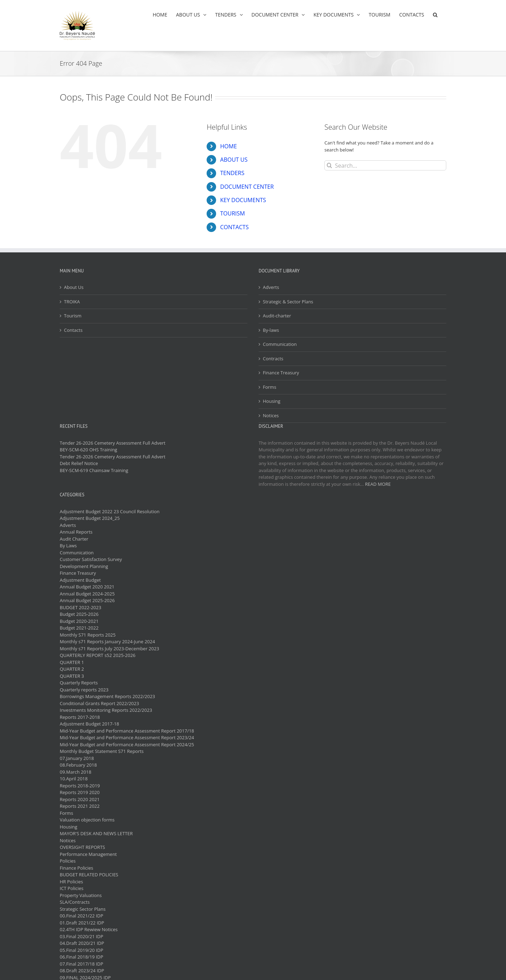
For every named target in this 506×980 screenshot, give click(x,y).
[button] (435, 15)
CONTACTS (235, 227)
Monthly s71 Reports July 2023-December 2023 (109, 649)
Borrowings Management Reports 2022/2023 (107, 696)
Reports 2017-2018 (80, 717)
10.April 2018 (74, 779)
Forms (270, 387)
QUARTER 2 (72, 669)
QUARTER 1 (72, 662)
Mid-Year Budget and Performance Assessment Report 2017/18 (127, 731)
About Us (74, 287)
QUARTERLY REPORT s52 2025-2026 (98, 655)
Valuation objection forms (87, 820)
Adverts (271, 287)
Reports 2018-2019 (80, 786)
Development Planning (84, 566)
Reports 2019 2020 (80, 792)
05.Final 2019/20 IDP (82, 950)
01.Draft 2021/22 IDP (82, 923)
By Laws (68, 546)
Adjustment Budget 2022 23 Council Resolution (110, 511)
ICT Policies (72, 888)
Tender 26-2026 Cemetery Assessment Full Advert (113, 443)
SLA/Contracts (75, 902)
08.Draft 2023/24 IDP (82, 971)
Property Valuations (81, 895)
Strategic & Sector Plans (288, 302)
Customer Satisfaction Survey (91, 559)
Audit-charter (277, 316)
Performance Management (88, 854)
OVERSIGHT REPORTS (82, 847)
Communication (280, 344)
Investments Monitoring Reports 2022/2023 (106, 710)
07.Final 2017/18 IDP (82, 964)
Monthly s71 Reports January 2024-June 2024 (107, 641)
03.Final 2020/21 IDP (82, 936)
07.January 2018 (77, 758)
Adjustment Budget (80, 580)
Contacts (73, 330)
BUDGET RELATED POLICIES (89, 875)
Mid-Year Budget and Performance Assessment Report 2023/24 (127, 737)
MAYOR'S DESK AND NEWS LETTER (96, 833)
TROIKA (72, 302)
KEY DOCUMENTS (243, 200)
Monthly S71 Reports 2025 (88, 635)
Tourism (73, 316)
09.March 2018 (76, 772)
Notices (271, 415)
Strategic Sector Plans (83, 909)
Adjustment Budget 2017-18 (89, 724)
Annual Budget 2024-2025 (87, 594)
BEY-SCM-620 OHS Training (88, 450)
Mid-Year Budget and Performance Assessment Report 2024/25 (127, 744)
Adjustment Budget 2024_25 (90, 518)
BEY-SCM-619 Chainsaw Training (94, 470)
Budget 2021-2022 (79, 628)
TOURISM (233, 213)
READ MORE (378, 484)
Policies (68, 861)
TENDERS (232, 173)
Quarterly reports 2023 (84, 690)
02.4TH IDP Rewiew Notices (89, 929)
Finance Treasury (281, 373)
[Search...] (385, 165)
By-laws (271, 330)
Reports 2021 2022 (80, 806)
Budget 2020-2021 (79, 621)
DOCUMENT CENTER (247, 187)
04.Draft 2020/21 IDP (82, 943)
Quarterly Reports (79, 683)
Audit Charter (74, 539)
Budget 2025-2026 (79, 614)
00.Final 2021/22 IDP (82, 916)
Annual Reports (76, 532)
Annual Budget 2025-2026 (87, 600)
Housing (272, 401)
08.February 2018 (78, 765)
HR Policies (71, 882)
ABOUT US (234, 160)
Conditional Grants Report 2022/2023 (99, 703)
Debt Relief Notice (79, 463)
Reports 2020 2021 (80, 799)
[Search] (329, 165)
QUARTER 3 (72, 676)
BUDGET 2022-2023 (80, 607)
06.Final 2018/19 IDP (82, 957)
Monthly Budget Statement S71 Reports (102, 751)
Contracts (273, 359)
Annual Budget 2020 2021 (87, 587)
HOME (229, 146)
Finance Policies (76, 868)
